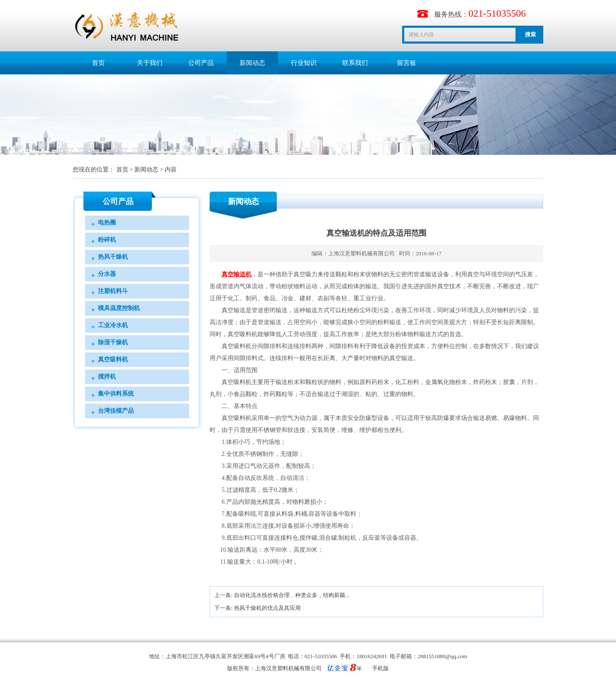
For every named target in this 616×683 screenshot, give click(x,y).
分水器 (107, 274)
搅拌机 (107, 377)
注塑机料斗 (113, 291)
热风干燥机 (113, 257)
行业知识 (304, 63)
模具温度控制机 (119, 308)
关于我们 (150, 63)
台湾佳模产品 (116, 411)
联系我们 (355, 63)
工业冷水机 (113, 325)
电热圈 (107, 223)
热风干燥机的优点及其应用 (267, 608)
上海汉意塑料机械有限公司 (361, 253)
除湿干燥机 (113, 342)
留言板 (407, 63)
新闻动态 (252, 63)
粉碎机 (107, 240)
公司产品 (201, 63)
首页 (98, 63)
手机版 (381, 668)
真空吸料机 (113, 359)
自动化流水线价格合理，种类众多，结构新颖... (292, 595)
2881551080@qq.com (442, 656)
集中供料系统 (116, 394)
